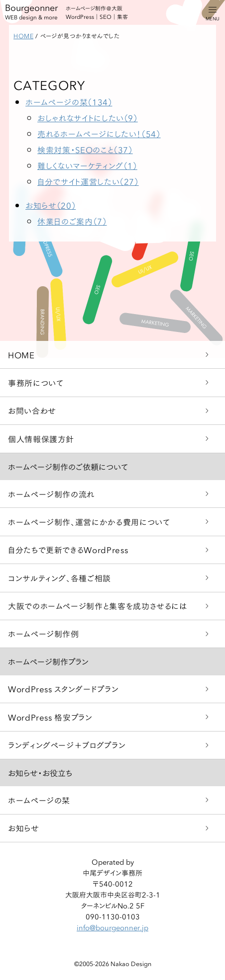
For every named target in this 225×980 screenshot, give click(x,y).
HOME (21, 355)
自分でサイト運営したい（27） (88, 181)
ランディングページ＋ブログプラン (67, 745)
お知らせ (24, 828)
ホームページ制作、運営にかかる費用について (89, 522)
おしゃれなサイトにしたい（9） (88, 118)
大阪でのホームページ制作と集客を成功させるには (98, 606)
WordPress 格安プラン (50, 717)
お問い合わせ (32, 410)
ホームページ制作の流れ (51, 494)
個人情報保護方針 (41, 439)
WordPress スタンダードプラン (63, 689)
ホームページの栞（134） (69, 102)
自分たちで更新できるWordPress (68, 549)
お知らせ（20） (51, 205)
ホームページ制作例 (44, 633)
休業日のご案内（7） (72, 221)
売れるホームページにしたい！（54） (99, 133)
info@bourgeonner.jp (112, 927)
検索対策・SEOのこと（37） (85, 149)
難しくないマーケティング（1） (87, 165)
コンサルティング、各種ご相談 (59, 578)
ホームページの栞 (39, 800)
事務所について (36, 382)
